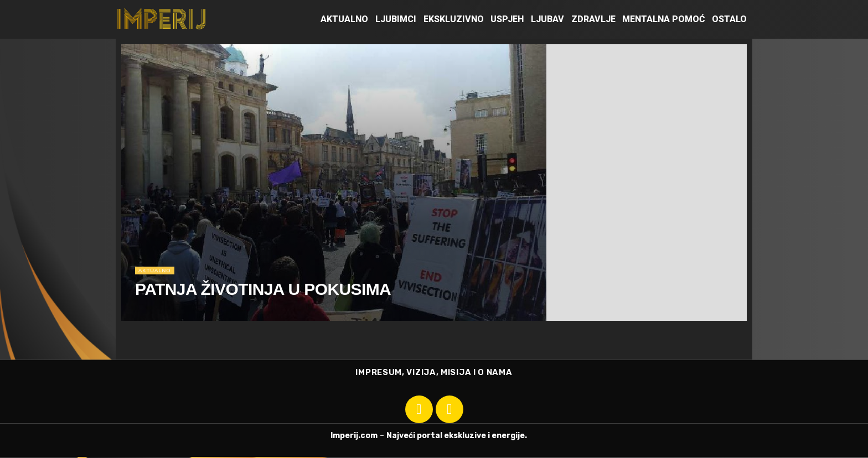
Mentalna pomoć (663, 19)
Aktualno (344, 19)
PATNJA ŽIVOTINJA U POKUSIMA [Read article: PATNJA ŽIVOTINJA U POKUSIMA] (263, 295)
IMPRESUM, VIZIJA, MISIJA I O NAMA (434, 373)
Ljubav (547, 19)
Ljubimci (396, 19)
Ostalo (729, 19)
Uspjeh (507, 19)
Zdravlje (593, 19)
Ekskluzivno (454, 19)
